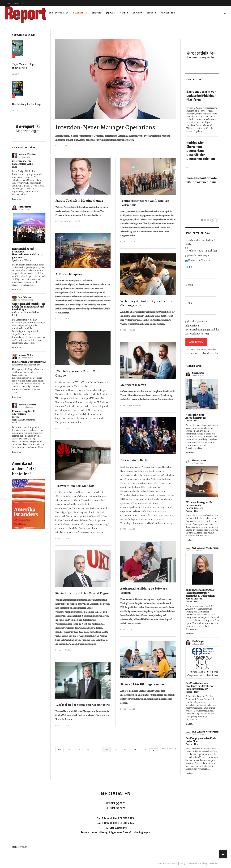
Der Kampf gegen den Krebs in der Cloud (201, 740)
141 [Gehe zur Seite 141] (88, 749)
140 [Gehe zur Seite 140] (78, 749)
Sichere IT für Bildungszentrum (142, 684)
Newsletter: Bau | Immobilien (201, 251)
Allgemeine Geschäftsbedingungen (129, 832)
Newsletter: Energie (199, 256)
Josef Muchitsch (26, 297)
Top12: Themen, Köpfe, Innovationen (24, 66)
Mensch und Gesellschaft (24, 420)
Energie (97, 13)
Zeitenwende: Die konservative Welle (22, 163)
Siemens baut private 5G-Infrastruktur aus (202, 180)
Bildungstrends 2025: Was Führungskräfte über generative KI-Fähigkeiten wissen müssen (200, 594)
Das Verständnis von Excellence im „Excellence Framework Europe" (199, 686)
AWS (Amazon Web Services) (205, 548)
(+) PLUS (110, 13)
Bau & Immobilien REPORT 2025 (115, 818)
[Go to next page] (154, 750)
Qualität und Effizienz (22, 260)
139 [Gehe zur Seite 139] (69, 749)
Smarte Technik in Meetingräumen (79, 201)
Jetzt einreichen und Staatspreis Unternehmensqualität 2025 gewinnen (27, 253)
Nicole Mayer (25, 207)
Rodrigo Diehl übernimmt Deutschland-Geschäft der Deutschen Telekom (201, 151)
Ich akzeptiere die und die (202, 327)
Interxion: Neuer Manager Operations (105, 127)
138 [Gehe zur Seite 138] (59, 749)
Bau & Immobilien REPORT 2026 (115, 823)
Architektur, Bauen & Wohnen (26, 312)
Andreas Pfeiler (26, 355)
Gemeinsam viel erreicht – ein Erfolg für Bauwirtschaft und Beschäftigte (29, 307)
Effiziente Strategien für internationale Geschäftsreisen (199, 505)
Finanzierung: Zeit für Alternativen (24, 413)
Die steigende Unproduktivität (29, 362)
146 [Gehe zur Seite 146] (135, 749)
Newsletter (168, 13)
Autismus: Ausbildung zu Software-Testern (144, 591)
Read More (17, 199)
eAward (137, 13)
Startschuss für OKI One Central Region (82, 593)
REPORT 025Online (116, 828)
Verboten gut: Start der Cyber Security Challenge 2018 (146, 303)
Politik (15, 167)
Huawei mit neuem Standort (75, 486)
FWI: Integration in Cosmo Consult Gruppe (79, 373)
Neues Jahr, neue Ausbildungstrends (196, 416)
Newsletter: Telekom (199, 260)
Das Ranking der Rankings (27, 104)
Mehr (123, 13)
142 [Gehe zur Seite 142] (97, 749)
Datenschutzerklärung (197, 334)
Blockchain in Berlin (134, 460)
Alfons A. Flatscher (27, 154)
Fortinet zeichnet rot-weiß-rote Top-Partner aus (145, 203)
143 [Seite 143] (107, 749)
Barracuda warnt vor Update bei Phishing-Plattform (201, 96)
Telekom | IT (80, 13)
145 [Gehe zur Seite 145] (125, 749)
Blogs (150, 13)
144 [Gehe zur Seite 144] (116, 749)
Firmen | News (193, 421)
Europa (15, 417)
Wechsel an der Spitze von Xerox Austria (83, 705)
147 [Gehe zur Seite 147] (144, 749)
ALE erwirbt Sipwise (69, 274)
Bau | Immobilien (58, 13)
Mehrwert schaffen (133, 385)
